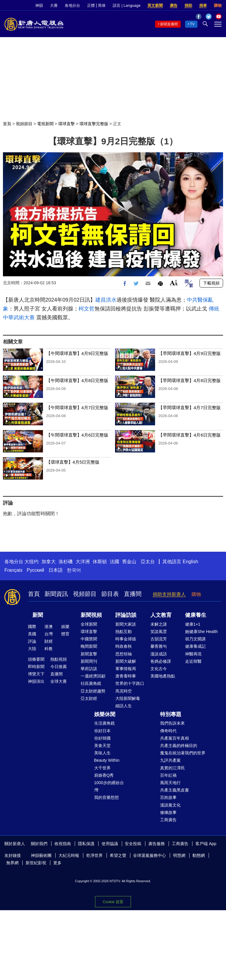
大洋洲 (83, 562)
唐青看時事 (126, 676)
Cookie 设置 (113, 902)
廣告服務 (157, 844)
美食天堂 (102, 746)
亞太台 (148, 562)
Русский (35, 570)
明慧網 (179, 855)
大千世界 (102, 768)
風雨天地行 (170, 783)
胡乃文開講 (195, 639)
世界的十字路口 (130, 683)
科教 (49, 649)
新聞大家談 (126, 624)
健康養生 (196, 615)
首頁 (7, 124)
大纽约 (31, 562)
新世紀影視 (36, 863)
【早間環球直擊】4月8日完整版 (190, 380)
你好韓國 (102, 738)
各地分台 (72, 5)
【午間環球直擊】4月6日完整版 (77, 435)
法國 (114, 562)
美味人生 (102, 753)
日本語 (56, 570)
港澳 (49, 627)
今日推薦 (59, 667)
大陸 (32, 649)
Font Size (174, 283)
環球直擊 (67, 124)
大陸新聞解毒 (128, 698)
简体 (102, 5)
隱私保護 (86, 844)
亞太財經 (89, 698)
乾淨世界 (94, 855)
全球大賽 (59, 681)
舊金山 (129, 562)
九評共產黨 (170, 760)
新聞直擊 (89, 654)
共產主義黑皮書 (175, 790)
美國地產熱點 (163, 676)
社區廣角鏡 (91, 683)
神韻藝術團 (41, 855)
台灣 (49, 634)
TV (192, 24)
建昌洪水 (106, 300)
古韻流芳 (159, 639)
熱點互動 (124, 632)
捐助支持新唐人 (169, 594)
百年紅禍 (168, 775)
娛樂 (65, 627)
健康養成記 (195, 646)
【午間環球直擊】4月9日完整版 (77, 353)
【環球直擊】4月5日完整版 (73, 462)
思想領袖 (124, 654)
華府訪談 (89, 669)
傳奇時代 (168, 731)
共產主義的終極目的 (179, 746)
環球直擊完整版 (94, 124)
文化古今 (159, 669)
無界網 (12, 863)
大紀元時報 (69, 855)
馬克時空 (124, 691)
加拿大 (49, 562)
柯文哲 (87, 309)
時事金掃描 (126, 639)
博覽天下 (36, 674)
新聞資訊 (56, 594)
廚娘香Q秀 (104, 775)
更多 (57, 863)
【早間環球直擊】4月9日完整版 (190, 353)
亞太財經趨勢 (93, 691)
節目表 (110, 594)
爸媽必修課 (161, 661)
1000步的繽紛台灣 (109, 786)
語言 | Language (127, 5)
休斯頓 (100, 562)
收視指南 (63, 844)
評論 (32, 641)
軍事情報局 (126, 669)
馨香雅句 (159, 646)
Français (13, 570)
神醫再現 (193, 654)
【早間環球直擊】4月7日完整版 (190, 408)
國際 (32, 627)
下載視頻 (211, 283)
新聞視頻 (91, 615)
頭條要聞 (36, 659)
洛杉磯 (66, 562)
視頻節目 (24, 124)
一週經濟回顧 (93, 676)
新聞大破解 (126, 661)
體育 (65, 634)
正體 (91, 5)
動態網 (199, 855)
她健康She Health (201, 632)
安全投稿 (133, 844)
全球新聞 (89, 624)
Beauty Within (107, 760)
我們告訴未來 (172, 723)
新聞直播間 (169, 24)
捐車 (203, 5)
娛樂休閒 (105, 714)
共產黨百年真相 (175, 738)
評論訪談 (126, 615)
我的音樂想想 (107, 797)
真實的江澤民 (172, 768)
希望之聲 (118, 855)
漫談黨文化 (170, 805)
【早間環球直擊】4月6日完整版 (190, 435)
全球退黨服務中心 (149, 855)
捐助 (188, 5)
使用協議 (110, 844)
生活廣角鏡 (104, 723)
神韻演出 (36, 681)
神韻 (39, 5)
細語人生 (124, 706)
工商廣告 (168, 820)
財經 (49, 641)
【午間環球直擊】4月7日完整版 (77, 408)
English (190, 562)
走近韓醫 (193, 661)
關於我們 (39, 844)
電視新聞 (45, 124)
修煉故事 (168, 812)
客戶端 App (206, 844)
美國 (32, 634)
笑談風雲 (159, 632)
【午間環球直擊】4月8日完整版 (77, 380)
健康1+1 (193, 624)
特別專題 (171, 714)
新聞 (38, 615)
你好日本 (102, 731)
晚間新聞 (89, 646)
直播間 (133, 594)
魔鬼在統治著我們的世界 (183, 753)
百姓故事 (168, 797)
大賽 (54, 5)
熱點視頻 (59, 659)
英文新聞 (155, 5)
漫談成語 (159, 654)
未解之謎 (159, 624)
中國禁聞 (89, 639)
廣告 (174, 5)
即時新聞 (36, 667)
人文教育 (161, 615)
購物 (218, 5)
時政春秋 (124, 646)
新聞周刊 (89, 661)
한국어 (74, 570)
